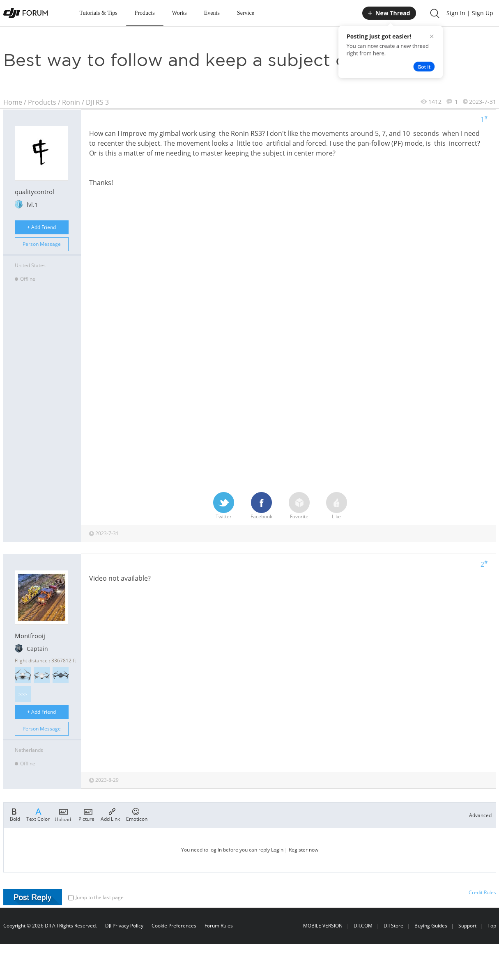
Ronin (71, 102)
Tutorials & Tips (99, 13)
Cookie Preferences (174, 926)
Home (13, 102)
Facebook (261, 506)
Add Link (110, 814)
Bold (15, 814)
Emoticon (137, 814)
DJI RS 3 (97, 102)
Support (467, 926)
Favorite (299, 506)
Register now (304, 850)
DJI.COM (363, 926)
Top (492, 926)
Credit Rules (482, 892)
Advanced (480, 815)
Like (337, 506)
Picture (86, 814)
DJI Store (393, 926)
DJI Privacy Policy (124, 926)
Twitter (224, 506)
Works (179, 13)
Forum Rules (219, 926)
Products (145, 13)
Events (212, 13)
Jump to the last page (96, 897)
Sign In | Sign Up (470, 13)
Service (246, 13)
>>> (23, 694)
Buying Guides (431, 926)
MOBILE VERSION (323, 926)
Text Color (38, 814)
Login (277, 850)
